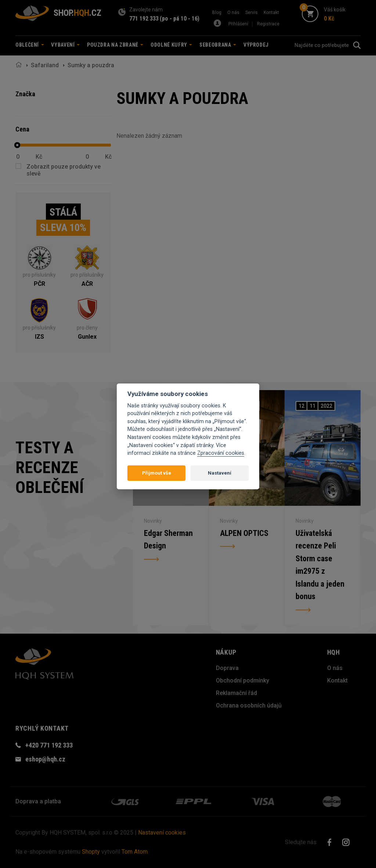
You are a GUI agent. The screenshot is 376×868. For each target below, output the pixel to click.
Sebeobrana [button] (218, 45)
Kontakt (271, 12)
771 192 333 (144, 19)
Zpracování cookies (221, 453)
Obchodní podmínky (243, 680)
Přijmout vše (157, 473)
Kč (39, 157)
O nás (233, 12)
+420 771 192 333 (49, 745)
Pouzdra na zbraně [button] (115, 45)
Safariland (45, 65)
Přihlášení (238, 24)
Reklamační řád (236, 693)
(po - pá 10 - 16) (180, 19)
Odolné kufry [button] (171, 45)
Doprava (227, 668)
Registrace (268, 24)
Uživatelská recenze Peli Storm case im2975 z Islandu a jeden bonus (320, 565)
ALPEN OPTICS (244, 532)
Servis (252, 12)
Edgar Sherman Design (168, 539)
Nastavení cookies (162, 833)
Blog (217, 12)
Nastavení (220, 473)
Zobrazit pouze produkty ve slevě (64, 170)
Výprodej (256, 45)
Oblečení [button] (30, 45)
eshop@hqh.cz (45, 759)
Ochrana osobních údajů (249, 705)
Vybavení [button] (65, 45)
